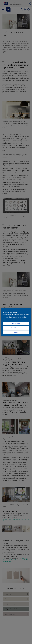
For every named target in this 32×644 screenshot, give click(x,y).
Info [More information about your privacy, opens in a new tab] (4, 319)
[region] (16, 322)
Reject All (16, 332)
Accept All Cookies (16, 328)
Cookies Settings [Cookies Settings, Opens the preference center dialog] (16, 323)
